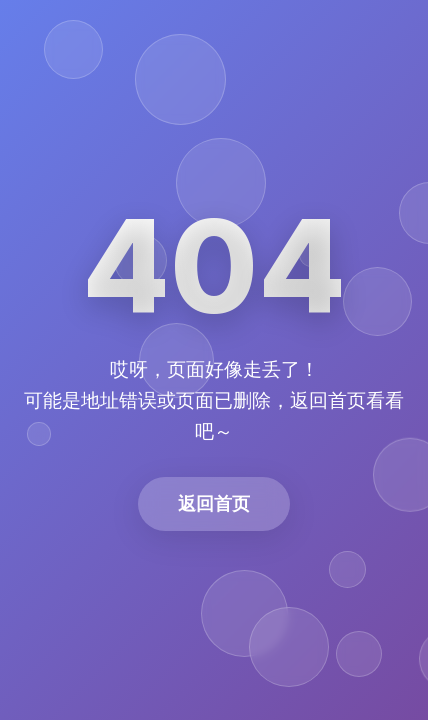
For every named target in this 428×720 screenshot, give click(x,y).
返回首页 (214, 503)
